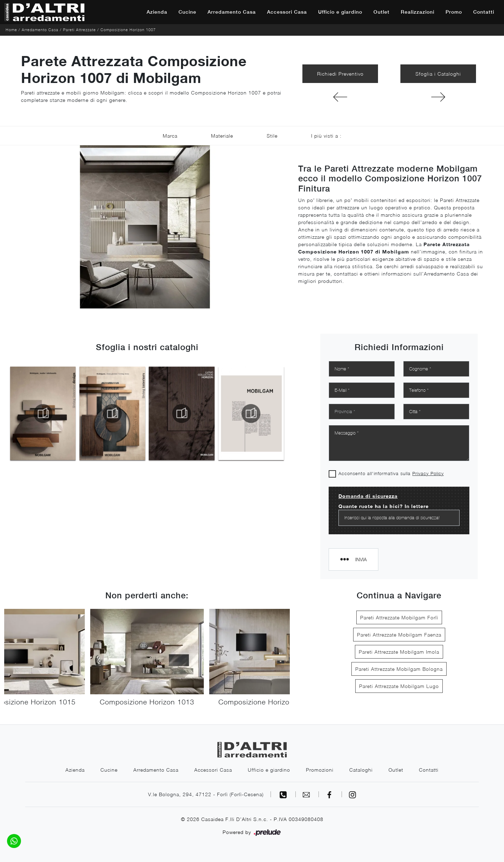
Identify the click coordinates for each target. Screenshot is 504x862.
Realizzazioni (418, 12)
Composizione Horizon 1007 (128, 30)
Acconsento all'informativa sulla (391, 473)
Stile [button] (272, 136)
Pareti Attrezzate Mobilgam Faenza (399, 635)
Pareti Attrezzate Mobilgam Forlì (399, 617)
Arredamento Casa (232, 12)
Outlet (381, 12)
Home (11, 30)
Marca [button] (170, 136)
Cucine (187, 12)
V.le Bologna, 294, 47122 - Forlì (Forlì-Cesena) (206, 794)
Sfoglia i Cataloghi (438, 74)
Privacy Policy (428, 473)
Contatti (484, 12)
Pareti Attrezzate (79, 30)
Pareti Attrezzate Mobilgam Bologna (399, 669)
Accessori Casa (287, 12)
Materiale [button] (222, 136)
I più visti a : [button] (326, 136)
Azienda (157, 12)
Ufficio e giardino (340, 12)
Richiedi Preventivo (340, 74)
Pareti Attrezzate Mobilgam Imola (399, 652)
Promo (454, 12)
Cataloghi (361, 770)
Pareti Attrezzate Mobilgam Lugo (399, 686)
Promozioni (320, 770)
